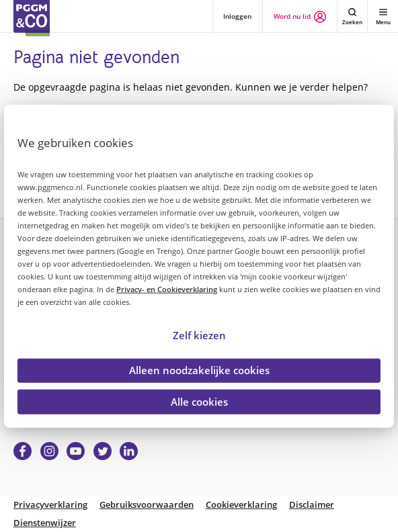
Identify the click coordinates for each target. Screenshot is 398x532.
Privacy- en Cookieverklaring (167, 289)
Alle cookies (199, 401)
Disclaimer (312, 505)
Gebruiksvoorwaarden (147, 505)
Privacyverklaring (50, 505)
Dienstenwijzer (45, 523)
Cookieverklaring (241, 505)
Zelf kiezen (199, 335)
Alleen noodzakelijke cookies (199, 370)
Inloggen (237, 16)
